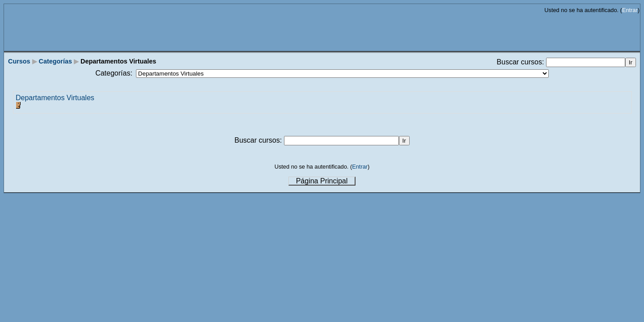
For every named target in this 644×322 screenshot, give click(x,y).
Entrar (630, 10)
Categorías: (114, 73)
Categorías (55, 61)
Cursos (19, 61)
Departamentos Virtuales (55, 98)
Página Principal (322, 181)
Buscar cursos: (521, 62)
